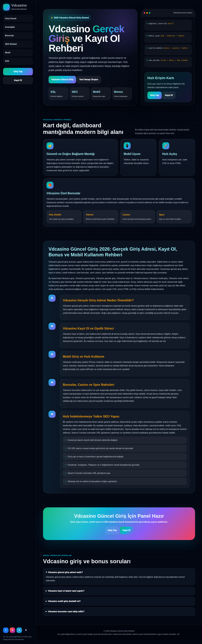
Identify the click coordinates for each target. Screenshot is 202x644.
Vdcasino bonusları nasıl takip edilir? (66, 612)
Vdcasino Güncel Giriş (62, 80)
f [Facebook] (6, 630)
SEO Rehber (11, 44)
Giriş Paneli (11, 19)
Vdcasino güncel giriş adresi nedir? (65, 572)
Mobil (8, 53)
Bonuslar (9, 36)
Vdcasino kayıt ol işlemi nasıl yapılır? (66, 591)
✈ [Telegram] (19, 630)
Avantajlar (10, 27)
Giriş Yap (18, 72)
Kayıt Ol (18, 80)
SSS (7, 61)
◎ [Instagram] (12, 630)
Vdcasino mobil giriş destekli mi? (64, 601)
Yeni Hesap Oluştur (89, 80)
